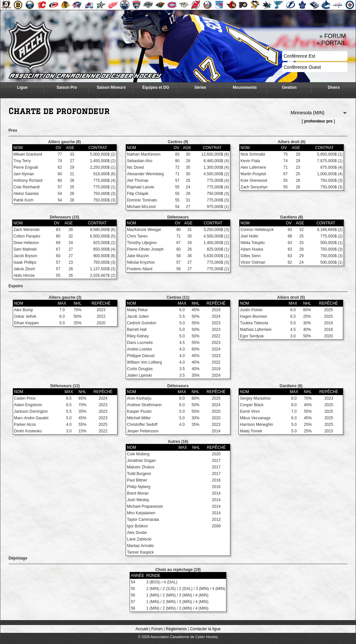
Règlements (176, 629)
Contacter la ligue (205, 629)
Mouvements (245, 87)
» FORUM (333, 36)
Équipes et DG (156, 87)
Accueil (142, 629)
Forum (157, 629)
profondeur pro (319, 121)
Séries (200, 87)
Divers (334, 87)
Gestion (289, 87)
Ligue (22, 87)
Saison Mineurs (111, 87)
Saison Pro (67, 87)
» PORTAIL (331, 43)
